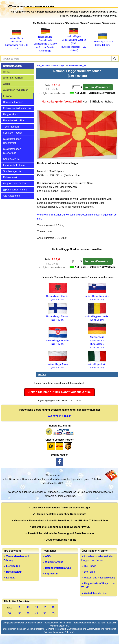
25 (53, 607)
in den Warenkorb (98, 87)
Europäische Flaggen (77, 65)
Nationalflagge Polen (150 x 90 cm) (58, 364)
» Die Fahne (88, 572)
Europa (7, 96)
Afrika (7, 72)
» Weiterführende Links (94, 593)
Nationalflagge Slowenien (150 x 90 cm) (97, 296)
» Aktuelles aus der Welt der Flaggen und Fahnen (97, 558)
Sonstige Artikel (12, 159)
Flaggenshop (43, 65)
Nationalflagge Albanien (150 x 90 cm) (58, 296)
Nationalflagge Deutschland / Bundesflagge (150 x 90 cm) (17, 42)
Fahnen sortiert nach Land (18, 108)
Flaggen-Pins (10, 114)
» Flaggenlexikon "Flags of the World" (98, 585)
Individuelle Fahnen (14, 165)
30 (9, 613)
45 (36, 613)
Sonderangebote (12, 171)
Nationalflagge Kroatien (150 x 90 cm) (58, 340)
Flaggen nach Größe (14, 184)
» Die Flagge (89, 566)
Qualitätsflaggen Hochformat (12, 141)
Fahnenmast (10, 177)
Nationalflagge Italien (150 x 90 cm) (97, 364)
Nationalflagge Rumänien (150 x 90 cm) (97, 317)
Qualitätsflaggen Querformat (12, 151)
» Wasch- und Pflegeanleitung (98, 578)
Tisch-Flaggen (11, 127)
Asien (7, 84)
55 (53, 613)
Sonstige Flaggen (13, 133)
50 (45, 613)
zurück (42, 374)
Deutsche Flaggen (13, 102)
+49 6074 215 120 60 (59, 416)
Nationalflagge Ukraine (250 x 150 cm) (102, 42)
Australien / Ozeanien (16, 90)
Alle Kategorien (12, 196)
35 (20, 613)
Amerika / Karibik (13, 78)
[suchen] (115, 59)
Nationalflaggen (12, 66)
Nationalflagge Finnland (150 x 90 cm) (58, 316)
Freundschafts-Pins (14, 120)
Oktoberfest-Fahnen (16, 190)
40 (28, 613)
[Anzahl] (76, 87)
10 (28, 607)
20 (45, 607)
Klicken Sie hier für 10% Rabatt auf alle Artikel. (59, 392)
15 (36, 607)
